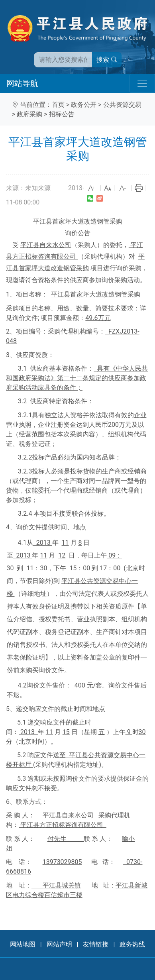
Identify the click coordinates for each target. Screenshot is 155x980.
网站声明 (59, 944)
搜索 (107, 60)
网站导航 (22, 83)
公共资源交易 (122, 105)
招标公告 (62, 114)
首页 (58, 105)
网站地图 (23, 944)
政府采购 (29, 114)
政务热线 (132, 944)
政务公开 (84, 105)
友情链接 (96, 944)
